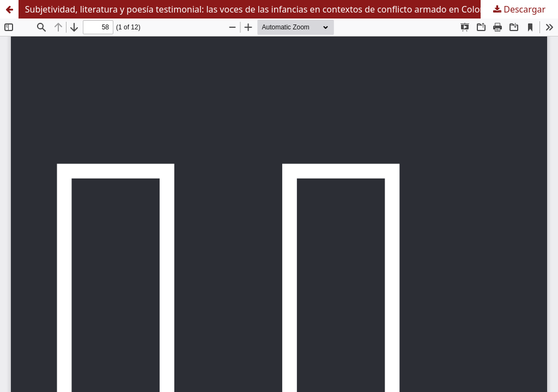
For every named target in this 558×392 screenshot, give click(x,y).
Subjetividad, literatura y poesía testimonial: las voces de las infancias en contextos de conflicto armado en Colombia (263, 9)
